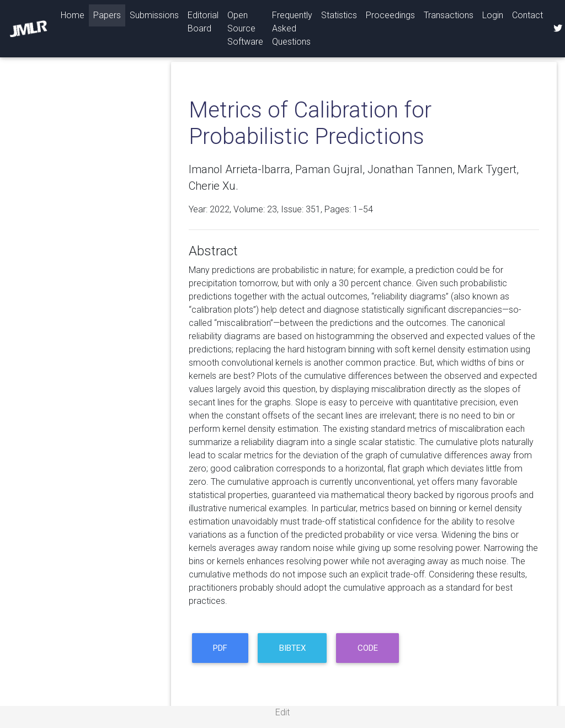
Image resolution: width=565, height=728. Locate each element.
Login (493, 15)
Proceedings (390, 15)
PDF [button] (220, 648)
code (368, 648)
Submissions (154, 15)
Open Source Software (245, 28)
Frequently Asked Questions (292, 28)
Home (75, 14)
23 (272, 209)
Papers (107, 15)
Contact (527, 15)
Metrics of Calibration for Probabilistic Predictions (310, 123)
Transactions (449, 15)
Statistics (339, 15)
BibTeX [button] (292, 648)
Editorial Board (203, 22)
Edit (282, 712)
